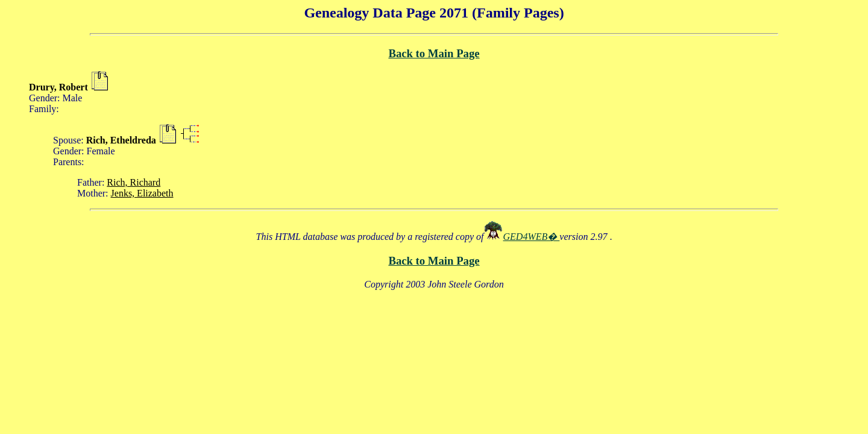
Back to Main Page (434, 53)
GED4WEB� (532, 237)
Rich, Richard (134, 182)
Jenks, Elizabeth (142, 193)
